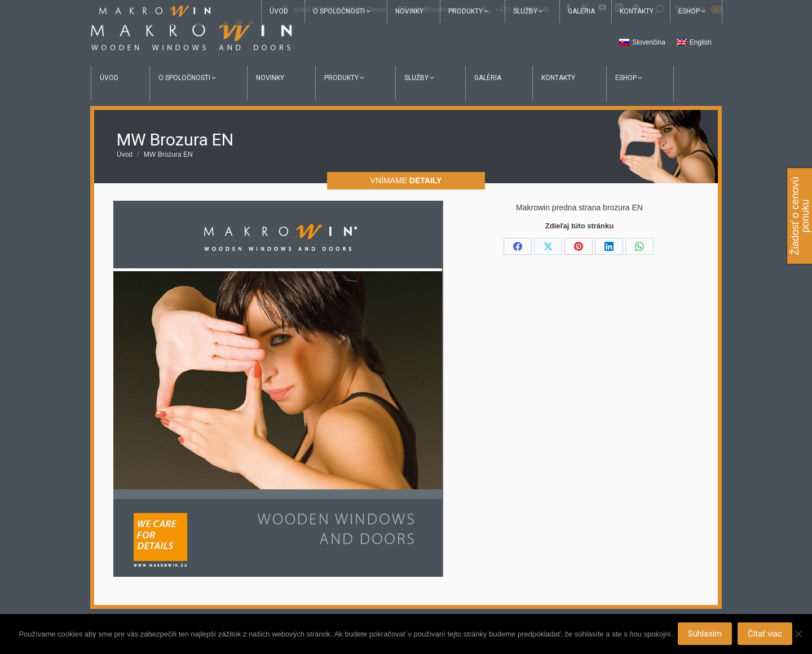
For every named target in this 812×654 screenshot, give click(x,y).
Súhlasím (706, 634)
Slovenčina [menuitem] (649, 42)
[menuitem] (642, 43)
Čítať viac (766, 634)
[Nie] (798, 634)
